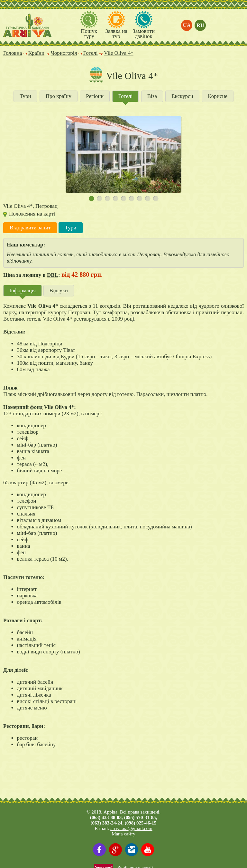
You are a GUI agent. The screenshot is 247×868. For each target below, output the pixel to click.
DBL (53, 275)
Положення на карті (32, 214)
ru (201, 25)
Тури (25, 96)
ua (187, 25)
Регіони (95, 96)
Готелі (126, 96)
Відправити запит (30, 228)
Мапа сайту (123, 834)
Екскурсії (182, 96)
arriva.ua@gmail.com (131, 828)
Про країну (59, 96)
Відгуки (59, 290)
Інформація (23, 290)
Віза (152, 96)
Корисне (218, 96)
